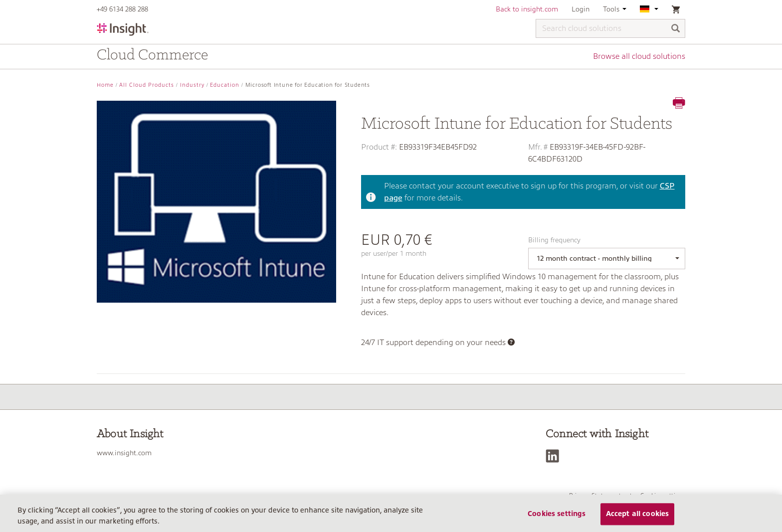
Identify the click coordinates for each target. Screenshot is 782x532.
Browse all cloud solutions (639, 56)
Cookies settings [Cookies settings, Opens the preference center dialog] (557, 514)
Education (225, 85)
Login (581, 9)
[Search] (676, 29)
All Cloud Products (147, 85)
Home (105, 85)
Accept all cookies (638, 514)
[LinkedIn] (555, 456)
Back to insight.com (527, 9)
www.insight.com (124, 453)
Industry (192, 85)
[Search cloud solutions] (610, 28)
